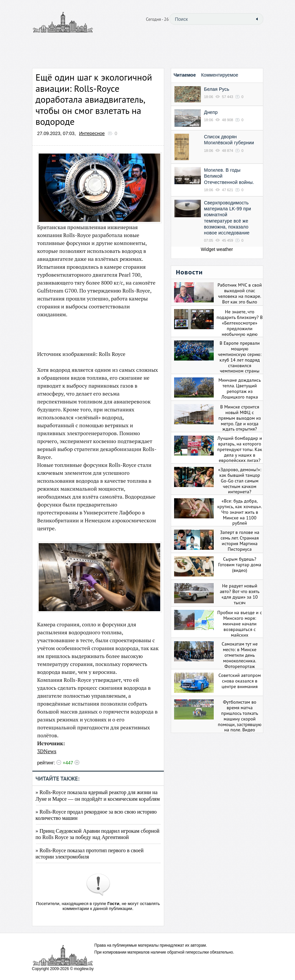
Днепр (211, 112)
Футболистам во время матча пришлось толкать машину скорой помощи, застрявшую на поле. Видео (240, 716)
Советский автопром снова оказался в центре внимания (240, 681)
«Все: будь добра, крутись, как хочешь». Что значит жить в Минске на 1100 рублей (240, 512)
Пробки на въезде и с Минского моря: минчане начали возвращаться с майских (240, 624)
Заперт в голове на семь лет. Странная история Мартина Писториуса (240, 541)
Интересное (92, 133)
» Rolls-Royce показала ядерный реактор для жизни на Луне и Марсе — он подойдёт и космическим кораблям (98, 795)
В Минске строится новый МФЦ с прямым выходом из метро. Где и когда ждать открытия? (240, 418)
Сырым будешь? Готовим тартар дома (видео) (240, 565)
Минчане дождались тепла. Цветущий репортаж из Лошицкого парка (240, 388)
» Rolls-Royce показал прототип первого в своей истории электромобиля (90, 854)
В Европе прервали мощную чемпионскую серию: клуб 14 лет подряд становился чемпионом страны (240, 357)
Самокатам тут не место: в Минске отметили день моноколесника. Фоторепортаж (240, 655)
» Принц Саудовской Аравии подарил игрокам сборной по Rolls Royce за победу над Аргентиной (98, 834)
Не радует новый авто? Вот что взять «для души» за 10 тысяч (240, 594)
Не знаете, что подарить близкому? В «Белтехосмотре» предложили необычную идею (240, 323)
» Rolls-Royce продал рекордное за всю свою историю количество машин (96, 815)
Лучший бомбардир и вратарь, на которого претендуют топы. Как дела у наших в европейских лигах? (240, 449)
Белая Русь (217, 89)
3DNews (47, 751)
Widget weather (217, 249)
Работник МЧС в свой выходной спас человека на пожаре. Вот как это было (240, 293)
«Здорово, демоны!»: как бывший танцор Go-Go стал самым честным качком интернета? (240, 481)
